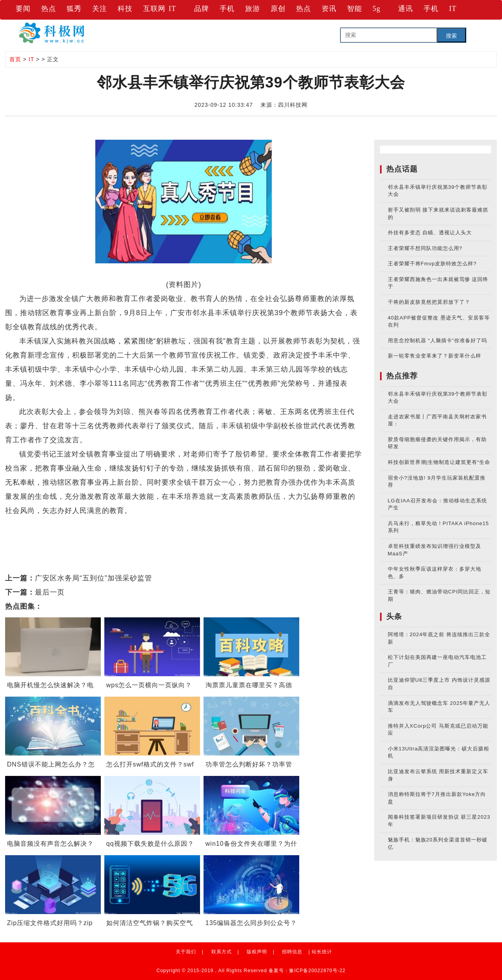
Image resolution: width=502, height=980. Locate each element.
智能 (355, 9)
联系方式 (222, 952)
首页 (15, 59)
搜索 (451, 36)
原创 (278, 9)
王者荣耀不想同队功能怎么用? (425, 248)
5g (376, 9)
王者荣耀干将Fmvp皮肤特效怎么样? (432, 264)
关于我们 (186, 952)
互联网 (154, 9)
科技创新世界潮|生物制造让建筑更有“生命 (439, 462)
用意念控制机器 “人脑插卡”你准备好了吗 (437, 340)
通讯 (406, 9)
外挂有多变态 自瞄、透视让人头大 (430, 233)
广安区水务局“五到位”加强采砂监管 (94, 578)
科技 (125, 9)
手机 (227, 9)
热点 (49, 9)
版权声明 (257, 952)
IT (172, 9)
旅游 (253, 9)
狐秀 (74, 9)
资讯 (329, 9)
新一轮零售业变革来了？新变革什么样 (435, 356)
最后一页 (50, 592)
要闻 (23, 9)
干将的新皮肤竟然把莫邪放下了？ (429, 302)
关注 (100, 9)
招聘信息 (292, 952)
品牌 (202, 9)
